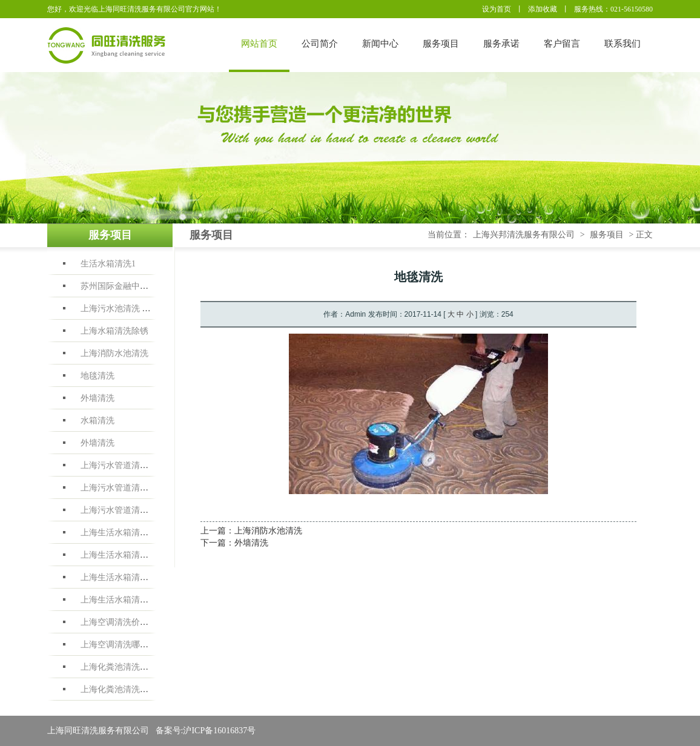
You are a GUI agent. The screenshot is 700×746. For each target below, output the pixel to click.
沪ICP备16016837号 (219, 731)
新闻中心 (380, 44)
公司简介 (320, 44)
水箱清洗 (97, 421)
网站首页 (259, 44)
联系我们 (622, 44)
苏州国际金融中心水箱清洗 (131, 286)
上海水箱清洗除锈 (114, 331)
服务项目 (441, 44)
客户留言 (562, 44)
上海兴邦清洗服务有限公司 (524, 235)
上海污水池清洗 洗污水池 (128, 309)
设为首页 (497, 9)
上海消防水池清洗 (114, 353)
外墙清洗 (97, 398)
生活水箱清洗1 (108, 264)
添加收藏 (543, 9)
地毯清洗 (97, 376)
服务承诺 (501, 44)
